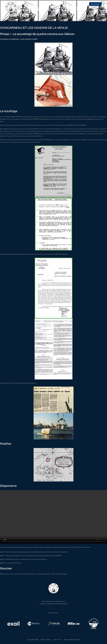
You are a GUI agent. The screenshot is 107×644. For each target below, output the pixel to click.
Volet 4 (2, 559)
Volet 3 (2, 556)
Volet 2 (2, 552)
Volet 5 (2, 563)
